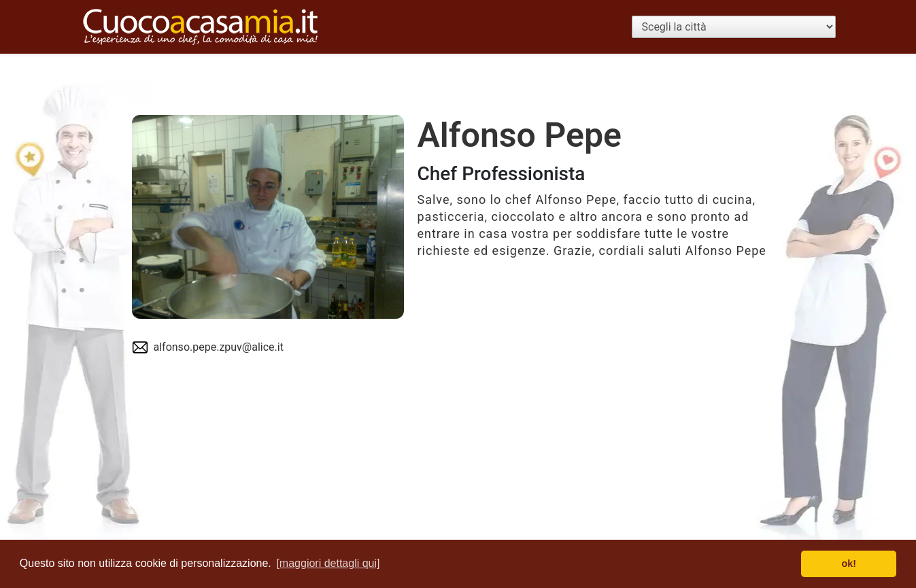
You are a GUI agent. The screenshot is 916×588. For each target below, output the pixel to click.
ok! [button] (849, 564)
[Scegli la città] (734, 27)
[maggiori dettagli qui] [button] (328, 563)
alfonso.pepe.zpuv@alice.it (219, 347)
